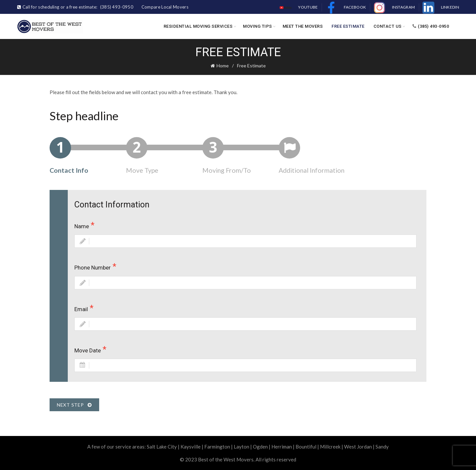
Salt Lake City (162, 447)
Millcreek (330, 447)
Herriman (282, 447)
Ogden (260, 447)
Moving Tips (258, 26)
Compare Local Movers (165, 7)
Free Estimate (348, 26)
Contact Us (388, 26)
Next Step (74, 405)
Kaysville (191, 447)
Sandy (382, 447)
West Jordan (358, 447)
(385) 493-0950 (431, 26)
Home (223, 66)
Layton (241, 447)
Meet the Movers (303, 26)
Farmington (217, 447)
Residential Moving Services (198, 26)
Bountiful (306, 447)
